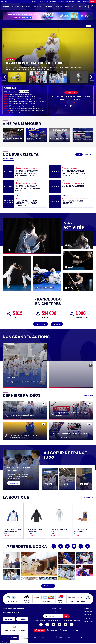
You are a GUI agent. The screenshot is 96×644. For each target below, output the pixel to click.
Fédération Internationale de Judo (86, 637)
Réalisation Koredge (60, 637)
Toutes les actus (24, 91)
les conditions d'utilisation (66, 620)
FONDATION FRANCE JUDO (54, 2)
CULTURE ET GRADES (89, 621)
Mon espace (93, 2)
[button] (5, 77)
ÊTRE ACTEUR (87, 618)
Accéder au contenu (5, 2)
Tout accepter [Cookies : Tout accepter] (5, 642)
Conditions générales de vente (47, 637)
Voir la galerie (48, 586)
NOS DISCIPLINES (88, 615)
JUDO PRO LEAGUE (35, 2)
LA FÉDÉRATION (88, 608)
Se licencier (57, 324)
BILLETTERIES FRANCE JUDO (64, 2)
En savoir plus (14, 483)
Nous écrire (22, 619)
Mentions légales (35, 637)
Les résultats (88, 155)
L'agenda (79, 155)
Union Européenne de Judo (72, 637)
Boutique (79, 2)
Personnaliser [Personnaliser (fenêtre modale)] (14, 637)
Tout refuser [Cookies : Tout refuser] (5, 637)
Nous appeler (9, 619)
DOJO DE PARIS (46, 2)
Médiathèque (72, 2)
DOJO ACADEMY (41, 2)
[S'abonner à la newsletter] (66, 616)
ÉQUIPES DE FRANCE (89, 611)
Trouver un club (85, 2)
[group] (48, 54)
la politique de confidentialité (53, 620)
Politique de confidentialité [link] (23, 637)
